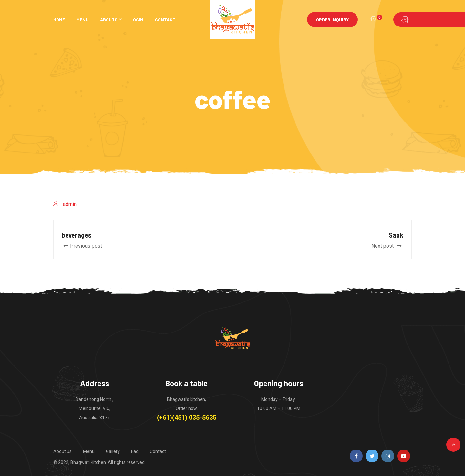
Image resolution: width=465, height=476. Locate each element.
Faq (135, 451)
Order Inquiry (332, 20)
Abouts (109, 20)
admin (70, 204)
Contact (165, 20)
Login (137, 20)
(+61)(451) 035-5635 (187, 418)
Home (59, 20)
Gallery (113, 451)
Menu (83, 20)
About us (62, 451)
